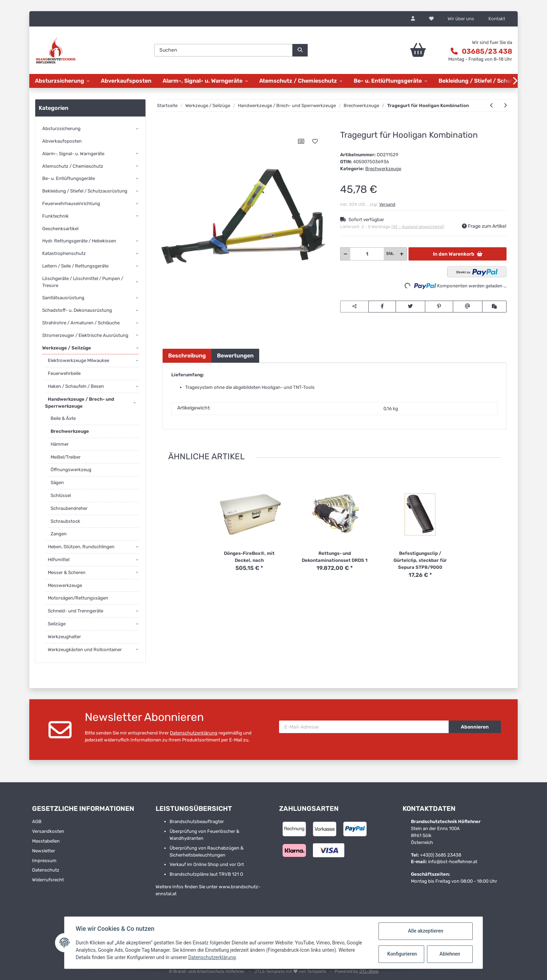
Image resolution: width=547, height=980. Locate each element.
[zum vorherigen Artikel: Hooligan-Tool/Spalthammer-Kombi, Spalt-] (492, 106)
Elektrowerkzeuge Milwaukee (78, 360)
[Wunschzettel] (431, 19)
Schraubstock (65, 521)
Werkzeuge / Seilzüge (67, 348)
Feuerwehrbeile (64, 373)
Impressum (44, 861)
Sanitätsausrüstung (63, 298)
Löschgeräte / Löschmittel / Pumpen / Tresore (83, 282)
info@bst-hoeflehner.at (453, 862)
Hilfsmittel (59, 560)
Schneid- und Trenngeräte (76, 611)
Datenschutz (46, 870)
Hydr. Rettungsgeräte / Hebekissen (79, 241)
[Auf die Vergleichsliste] (301, 141)
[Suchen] (223, 50)
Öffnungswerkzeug (71, 470)
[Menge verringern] (346, 254)
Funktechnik (55, 216)
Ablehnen (450, 954)
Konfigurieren (402, 954)
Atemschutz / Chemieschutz (73, 166)
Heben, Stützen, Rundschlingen (81, 547)
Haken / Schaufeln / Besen (76, 386)
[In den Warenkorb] (168, 127)
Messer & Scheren (67, 572)
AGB (37, 821)
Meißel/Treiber (66, 457)
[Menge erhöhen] (402, 254)
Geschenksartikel (60, 229)
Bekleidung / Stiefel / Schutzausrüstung (85, 191)
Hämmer (60, 444)
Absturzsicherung (61, 129)
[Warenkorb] (399, 50)
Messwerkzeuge (65, 585)
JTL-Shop (369, 971)
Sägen (57, 483)
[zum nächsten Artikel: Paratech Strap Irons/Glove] (505, 106)
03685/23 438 (487, 51)
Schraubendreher (69, 508)
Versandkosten (48, 831)
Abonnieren (475, 727)
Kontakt (497, 19)
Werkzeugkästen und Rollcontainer (85, 650)
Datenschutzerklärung (194, 733)
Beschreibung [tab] (187, 356)
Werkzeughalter (64, 637)
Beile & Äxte (63, 418)
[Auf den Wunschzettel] (315, 141)
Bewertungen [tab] (235, 356)
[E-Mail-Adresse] (364, 727)
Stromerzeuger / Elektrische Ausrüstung (85, 335)
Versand (387, 204)
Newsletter (44, 851)
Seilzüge (57, 624)
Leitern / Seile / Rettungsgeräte (75, 266)
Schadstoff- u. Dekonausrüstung (77, 310)
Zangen (59, 534)
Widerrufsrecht (48, 880)
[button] (413, 19)
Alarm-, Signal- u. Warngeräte (73, 154)
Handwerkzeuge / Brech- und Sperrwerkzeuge (80, 403)
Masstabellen (46, 841)
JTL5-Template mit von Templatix (291, 971)
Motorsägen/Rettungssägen (78, 598)
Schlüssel (61, 495)
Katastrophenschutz (64, 253)
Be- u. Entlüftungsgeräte (69, 178)
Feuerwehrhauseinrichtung (71, 203)
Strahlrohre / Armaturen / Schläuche (81, 323)
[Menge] (367, 254)
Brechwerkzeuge (383, 169)
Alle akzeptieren (425, 931)
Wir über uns (461, 19)
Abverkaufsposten (62, 141)
